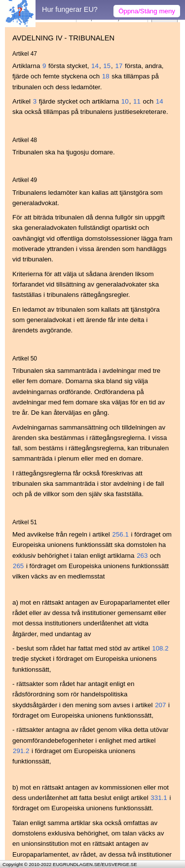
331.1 (159, 798)
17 (119, 66)
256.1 (121, 534)
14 (95, 66)
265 (18, 566)
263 (142, 556)
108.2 (160, 648)
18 (106, 76)
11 (137, 101)
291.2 (21, 751)
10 (125, 101)
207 (160, 705)
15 (107, 66)
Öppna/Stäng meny (147, 11)
